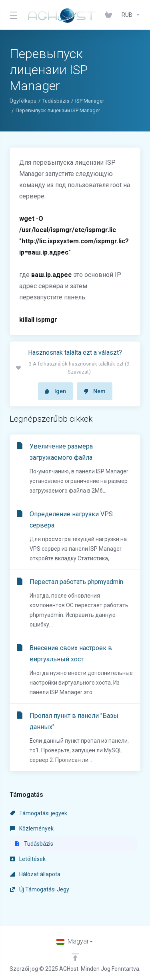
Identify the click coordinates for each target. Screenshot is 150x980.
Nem (95, 391)
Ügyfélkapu (23, 101)
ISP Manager (90, 101)
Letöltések (28, 859)
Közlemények (32, 828)
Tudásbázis (56, 101)
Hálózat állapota (35, 874)
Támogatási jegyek (39, 813)
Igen (55, 391)
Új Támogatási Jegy (40, 889)
